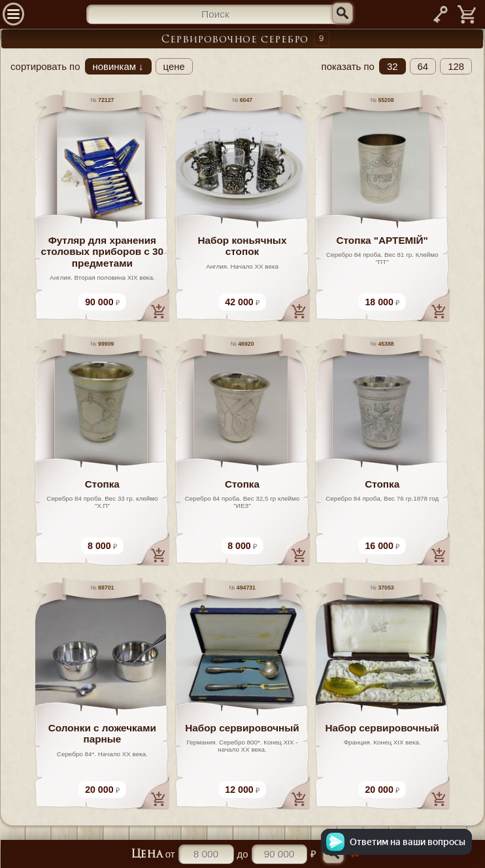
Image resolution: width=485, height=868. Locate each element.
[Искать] (343, 13)
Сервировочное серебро (235, 40)
